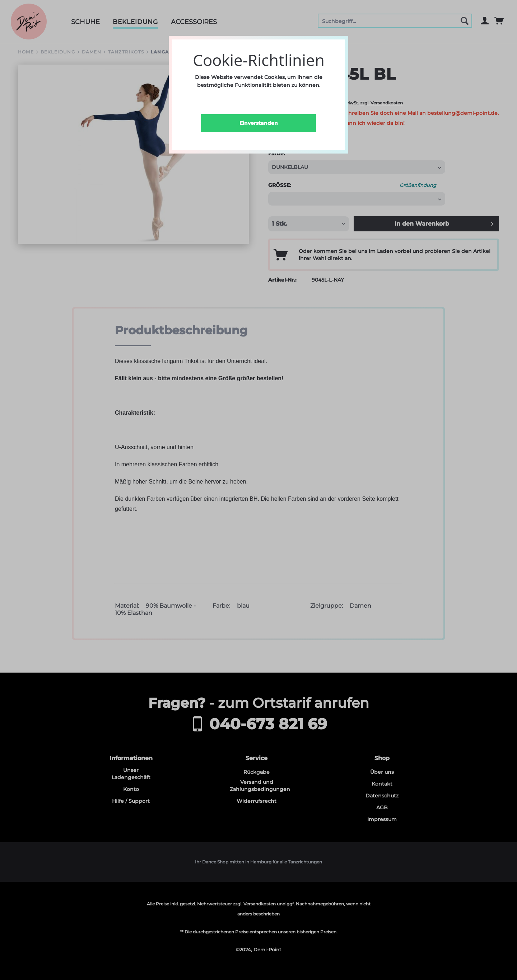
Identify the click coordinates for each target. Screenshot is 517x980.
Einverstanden (259, 123)
